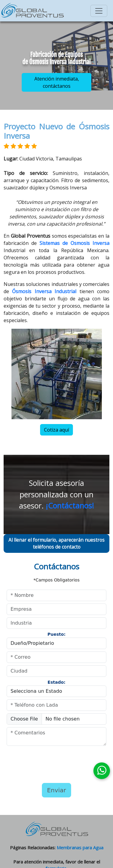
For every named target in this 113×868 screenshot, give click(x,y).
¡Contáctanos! (70, 505)
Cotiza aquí (56, 430)
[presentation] (45, 764)
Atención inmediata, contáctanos (57, 82)
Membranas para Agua (80, 847)
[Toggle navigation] (99, 11)
